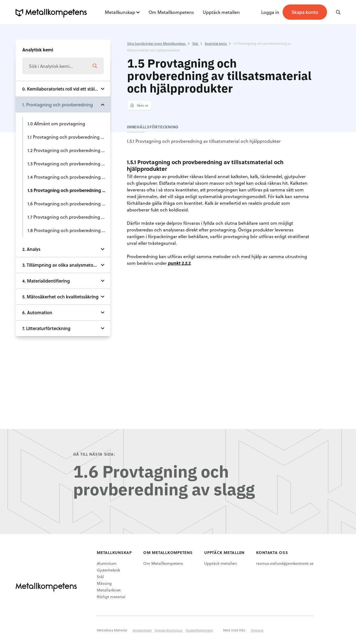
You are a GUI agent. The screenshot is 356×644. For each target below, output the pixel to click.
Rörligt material (111, 597)
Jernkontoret (142, 630)
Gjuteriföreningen (199, 630)
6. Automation (37, 312)
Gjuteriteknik (108, 570)
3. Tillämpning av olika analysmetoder (61, 265)
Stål (100, 577)
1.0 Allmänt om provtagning (56, 123)
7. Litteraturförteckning (46, 328)
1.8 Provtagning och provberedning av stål (69, 230)
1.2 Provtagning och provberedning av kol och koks (69, 150)
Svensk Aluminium (169, 630)
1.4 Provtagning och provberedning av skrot (69, 177)
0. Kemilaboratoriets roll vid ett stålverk (63, 89)
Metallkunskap (120, 12)
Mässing (104, 583)
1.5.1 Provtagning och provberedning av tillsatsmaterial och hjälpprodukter (204, 141)
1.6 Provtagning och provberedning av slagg (69, 204)
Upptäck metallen (221, 12)
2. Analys (31, 249)
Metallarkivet (109, 590)
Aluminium (107, 563)
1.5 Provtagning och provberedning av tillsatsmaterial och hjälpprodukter (69, 190)
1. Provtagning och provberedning (58, 105)
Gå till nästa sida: (94, 454)
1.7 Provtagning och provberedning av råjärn (69, 217)
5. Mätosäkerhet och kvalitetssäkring (60, 297)
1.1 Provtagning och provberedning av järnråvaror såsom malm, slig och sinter (69, 137)
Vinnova (257, 630)
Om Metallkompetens (171, 12)
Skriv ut (139, 105)
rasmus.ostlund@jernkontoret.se (285, 563)
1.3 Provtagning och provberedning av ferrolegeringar (69, 164)
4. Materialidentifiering (46, 281)
